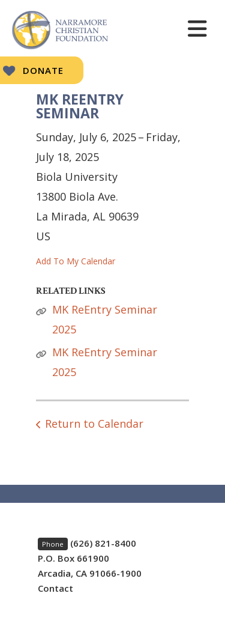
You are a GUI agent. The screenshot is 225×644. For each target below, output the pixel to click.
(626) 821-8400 (103, 543)
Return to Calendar (94, 424)
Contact (55, 588)
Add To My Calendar (76, 261)
